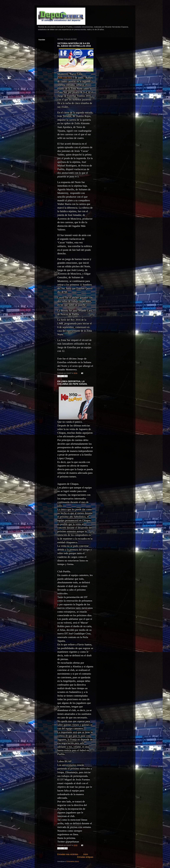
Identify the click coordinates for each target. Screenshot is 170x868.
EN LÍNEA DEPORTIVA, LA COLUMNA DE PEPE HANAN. (72, 383)
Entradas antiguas (85, 857)
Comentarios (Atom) (73, 861)
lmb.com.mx (65, 78)
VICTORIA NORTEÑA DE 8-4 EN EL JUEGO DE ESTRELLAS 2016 (74, 45)
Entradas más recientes (68, 854)
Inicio (86, 854)
